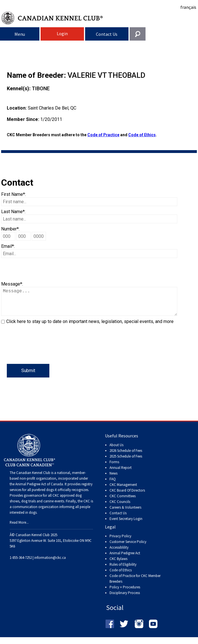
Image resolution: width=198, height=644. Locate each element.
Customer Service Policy (128, 547)
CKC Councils (120, 507)
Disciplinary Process (125, 598)
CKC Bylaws (118, 564)
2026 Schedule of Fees (126, 456)
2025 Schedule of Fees (126, 462)
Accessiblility (119, 553)
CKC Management (123, 490)
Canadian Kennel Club (100, 18)
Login (62, 33)
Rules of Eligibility (123, 570)
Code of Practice (103, 135)
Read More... (19, 528)
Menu (20, 34)
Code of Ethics (142, 135)
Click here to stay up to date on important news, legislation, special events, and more (90, 327)
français (188, 7)
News (113, 479)
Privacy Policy (120, 542)
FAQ (113, 485)
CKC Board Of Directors (127, 496)
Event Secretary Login (126, 524)
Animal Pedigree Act (125, 559)
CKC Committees (123, 502)
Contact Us (107, 34)
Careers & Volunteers (125, 513)
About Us (116, 451)
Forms (114, 468)
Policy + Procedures (125, 593)
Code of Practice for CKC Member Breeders (135, 584)
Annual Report (121, 473)
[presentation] (44, 353)
